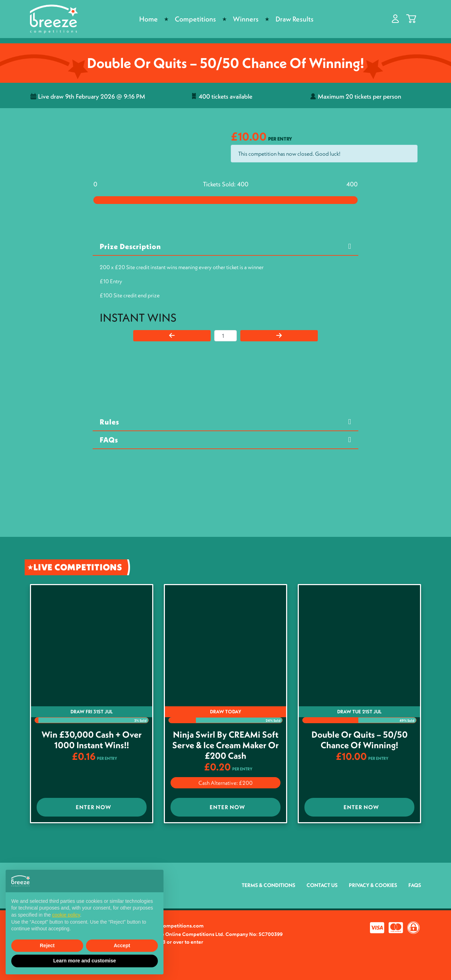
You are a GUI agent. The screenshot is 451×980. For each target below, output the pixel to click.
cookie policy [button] (66, 915)
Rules (109, 422)
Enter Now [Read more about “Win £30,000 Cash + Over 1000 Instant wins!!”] (94, 807)
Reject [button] (47, 945)
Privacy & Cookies (373, 885)
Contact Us (322, 885)
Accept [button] (122, 945)
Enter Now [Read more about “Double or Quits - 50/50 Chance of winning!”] (361, 807)
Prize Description (130, 246)
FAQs (109, 440)
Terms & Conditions (268, 885)
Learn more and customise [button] (85, 961)
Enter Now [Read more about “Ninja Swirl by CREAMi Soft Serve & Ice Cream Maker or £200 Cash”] (227, 807)
